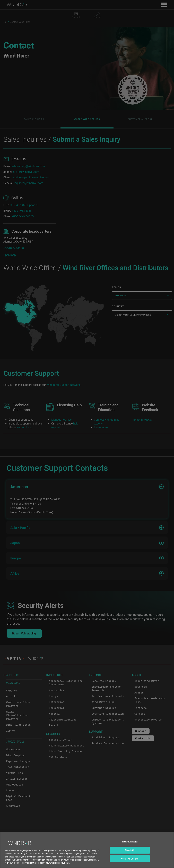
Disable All (130, 853)
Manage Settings (130, 844)
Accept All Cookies (130, 861)
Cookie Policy (20, 865)
